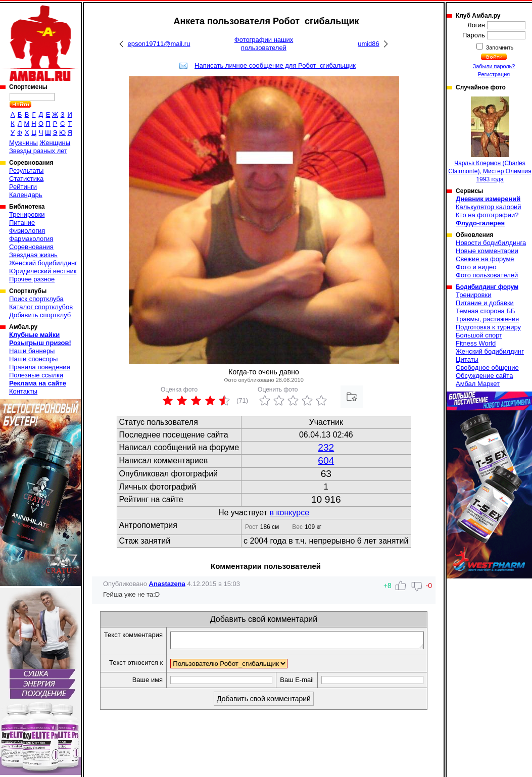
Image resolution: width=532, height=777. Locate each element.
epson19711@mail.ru (159, 44)
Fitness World (476, 343)
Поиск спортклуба (36, 299)
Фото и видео (476, 267)
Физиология (27, 231)
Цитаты (467, 359)
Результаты (26, 171)
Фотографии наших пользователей (264, 44)
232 (326, 447)
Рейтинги (23, 187)
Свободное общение (487, 368)
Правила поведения (40, 367)
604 (326, 460)
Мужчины (23, 143)
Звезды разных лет (38, 151)
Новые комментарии (487, 251)
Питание (22, 223)
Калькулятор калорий (489, 207)
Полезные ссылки (36, 375)
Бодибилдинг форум (487, 287)
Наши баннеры (32, 351)
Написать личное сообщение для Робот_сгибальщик (275, 65)
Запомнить (499, 47)
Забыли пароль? (494, 66)
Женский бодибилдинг (43, 263)
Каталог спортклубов (41, 307)
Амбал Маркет (478, 384)
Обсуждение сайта (484, 376)
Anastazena (167, 584)
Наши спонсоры (33, 359)
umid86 (369, 44)
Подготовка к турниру (488, 327)
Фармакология (31, 239)
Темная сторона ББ (486, 311)
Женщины (55, 143)
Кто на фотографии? (487, 215)
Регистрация (494, 74)
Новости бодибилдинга (491, 243)
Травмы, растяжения (487, 319)
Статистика (26, 179)
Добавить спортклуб (40, 315)
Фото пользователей (487, 275)
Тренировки (27, 214)
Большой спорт (479, 335)
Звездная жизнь (33, 255)
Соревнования (31, 247)
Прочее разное (32, 279)
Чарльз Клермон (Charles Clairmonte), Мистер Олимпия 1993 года (490, 140)
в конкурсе (289, 513)
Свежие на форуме (485, 259)
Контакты (23, 391)
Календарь (26, 195)
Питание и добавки (485, 303)
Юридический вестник (43, 271)
